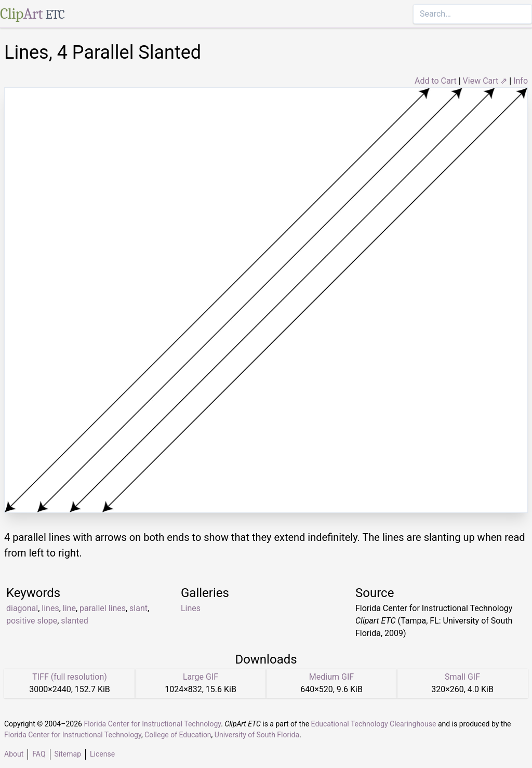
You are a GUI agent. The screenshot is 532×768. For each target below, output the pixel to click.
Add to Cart (436, 81)
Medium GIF (331, 677)
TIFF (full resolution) (70, 677)
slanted (74, 621)
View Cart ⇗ (485, 81)
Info (521, 81)
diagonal (22, 608)
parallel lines (103, 608)
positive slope (32, 621)
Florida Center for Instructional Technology (152, 724)
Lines (191, 608)
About (14, 754)
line (69, 608)
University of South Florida (257, 735)
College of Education (178, 735)
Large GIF (201, 677)
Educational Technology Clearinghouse (374, 724)
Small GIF (462, 677)
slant (138, 608)
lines (50, 608)
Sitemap (68, 754)
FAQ (39, 754)
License (102, 754)
